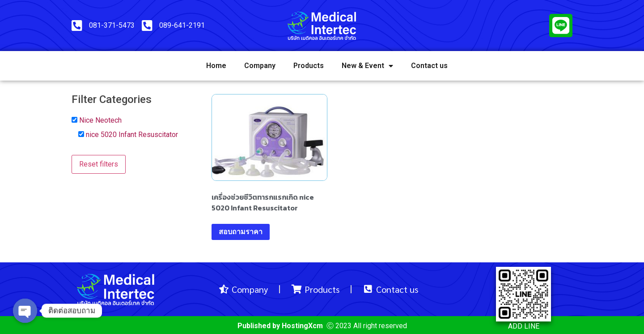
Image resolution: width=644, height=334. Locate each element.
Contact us (429, 66)
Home (216, 66)
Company (260, 66)
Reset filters (99, 164)
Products (309, 66)
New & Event (367, 66)
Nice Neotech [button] (100, 120)
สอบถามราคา (241, 232)
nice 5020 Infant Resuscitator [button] (132, 135)
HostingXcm (302, 326)
